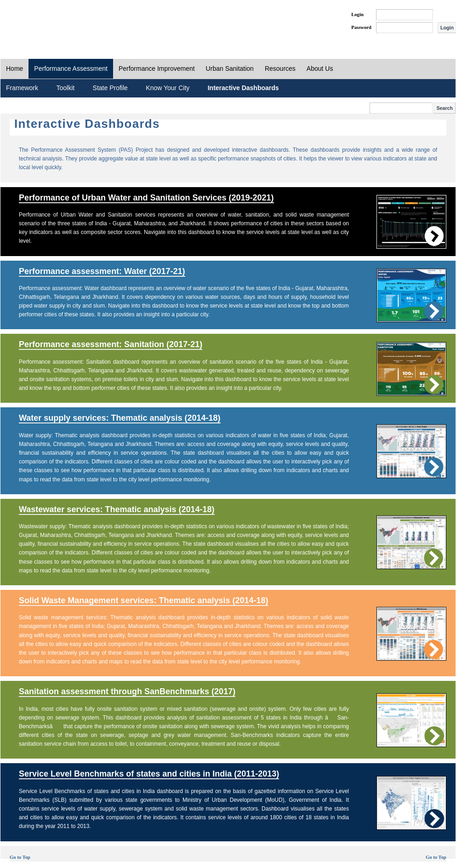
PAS (31, 22)
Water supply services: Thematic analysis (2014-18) (120, 418)
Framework (22, 88)
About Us (320, 69)
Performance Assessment (71, 69)
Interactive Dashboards (243, 88)
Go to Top (20, 857)
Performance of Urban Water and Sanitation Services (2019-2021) (146, 198)
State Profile (110, 88)
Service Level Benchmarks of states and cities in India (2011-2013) (149, 774)
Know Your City (168, 88)
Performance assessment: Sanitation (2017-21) (111, 344)
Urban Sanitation (230, 69)
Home (14, 69)
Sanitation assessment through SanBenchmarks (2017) (127, 691)
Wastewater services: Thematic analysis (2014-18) (117, 509)
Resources (280, 69)
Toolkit (65, 88)
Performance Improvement (157, 69)
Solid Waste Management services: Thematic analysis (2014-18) (144, 600)
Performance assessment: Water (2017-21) (102, 271)
